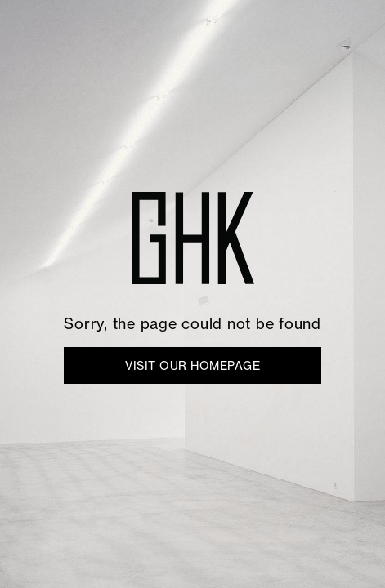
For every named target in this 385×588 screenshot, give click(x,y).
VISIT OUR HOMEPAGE (192, 365)
